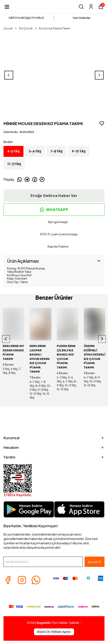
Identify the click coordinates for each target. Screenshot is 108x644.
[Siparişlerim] (91, 7)
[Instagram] (22, 580)
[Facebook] (8, 580)
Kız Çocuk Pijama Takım (55, 28)
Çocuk (10, 28)
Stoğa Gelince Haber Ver (54, 195)
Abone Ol (95, 562)
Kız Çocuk (28, 28)
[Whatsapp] (36, 580)
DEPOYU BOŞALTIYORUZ (26, 18)
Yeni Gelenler (81, 18)
